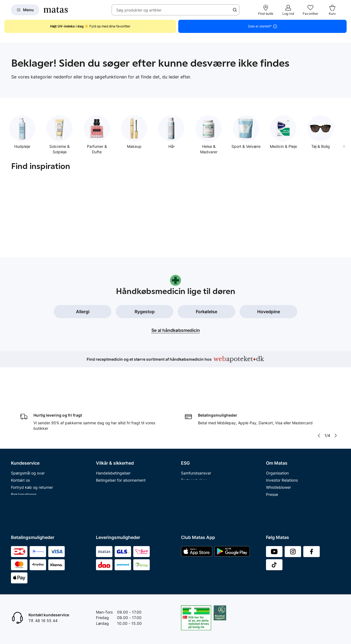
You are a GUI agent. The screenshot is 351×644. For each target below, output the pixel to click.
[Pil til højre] (336, 399)
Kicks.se (273, 486)
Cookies (103, 458)
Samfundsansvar (196, 437)
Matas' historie (279, 472)
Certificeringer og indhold (204, 451)
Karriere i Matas (280, 479)
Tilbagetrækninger (28, 479)
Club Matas (21, 494)
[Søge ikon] (235, 10)
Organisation (277, 437)
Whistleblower (278, 451)
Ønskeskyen (22, 508)
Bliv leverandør (279, 515)
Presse (272, 458)
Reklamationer (24, 458)
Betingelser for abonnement (121, 444)
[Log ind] (288, 10)
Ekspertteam (22, 486)
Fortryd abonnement (29, 465)
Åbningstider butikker (30, 472)
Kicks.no (274, 494)
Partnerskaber (194, 444)
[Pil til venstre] (319, 399)
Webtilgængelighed (113, 479)
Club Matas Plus (25, 501)
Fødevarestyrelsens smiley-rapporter (129, 465)
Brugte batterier (110, 472)
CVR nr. (273, 508)
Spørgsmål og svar (28, 437)
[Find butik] (266, 10)
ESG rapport (192, 465)
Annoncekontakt (281, 465)
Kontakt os (20, 444)
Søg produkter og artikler (139, 10)
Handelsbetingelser (113, 437)
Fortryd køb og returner (32, 451)
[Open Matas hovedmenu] (25, 10)
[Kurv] (332, 10)
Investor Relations (282, 444)
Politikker (189, 458)
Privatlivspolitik (109, 451)
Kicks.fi (272, 501)
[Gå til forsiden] (56, 10)
